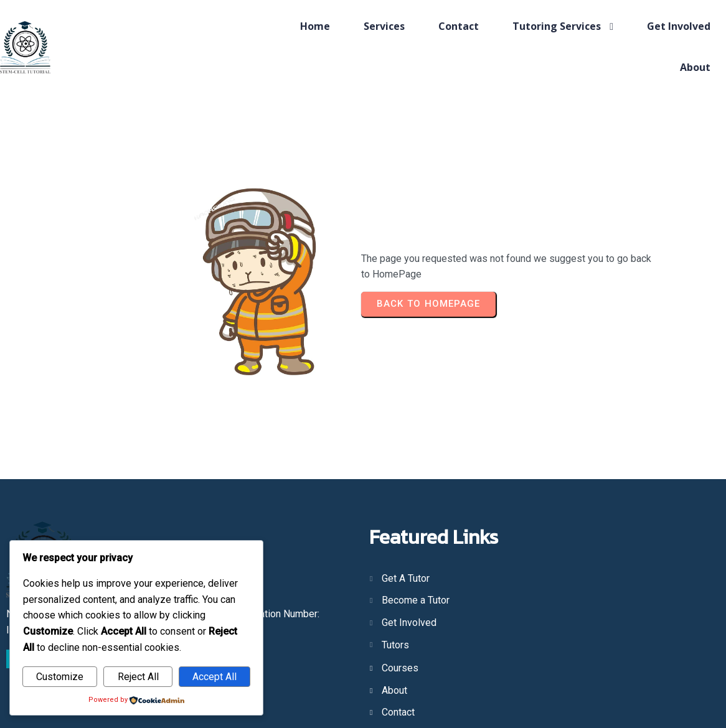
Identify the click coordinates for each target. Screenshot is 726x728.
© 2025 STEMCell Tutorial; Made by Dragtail (363, 695)
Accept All (214, 677)
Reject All (138, 677)
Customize (60, 677)
